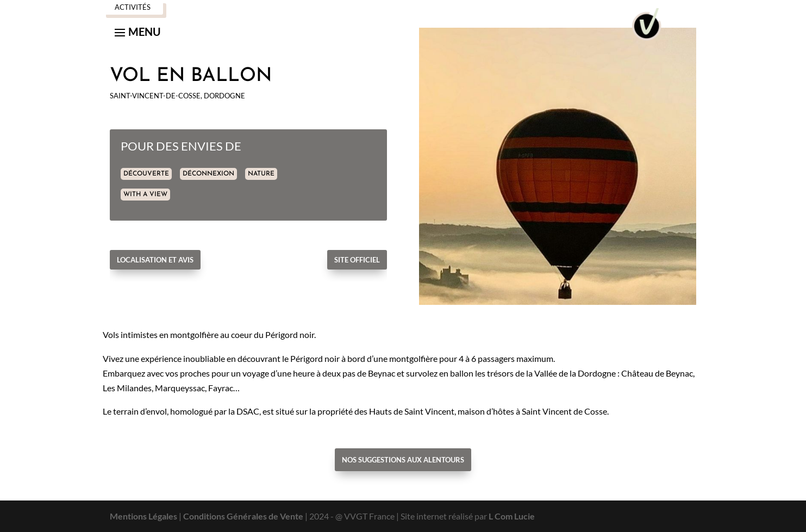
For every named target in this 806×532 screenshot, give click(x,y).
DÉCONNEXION (208, 174)
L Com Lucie (512, 516)
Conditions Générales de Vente (243, 516)
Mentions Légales (143, 516)
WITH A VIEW (145, 195)
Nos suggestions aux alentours (403, 460)
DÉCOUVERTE (146, 174)
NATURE (261, 174)
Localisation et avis (155, 260)
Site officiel (357, 260)
